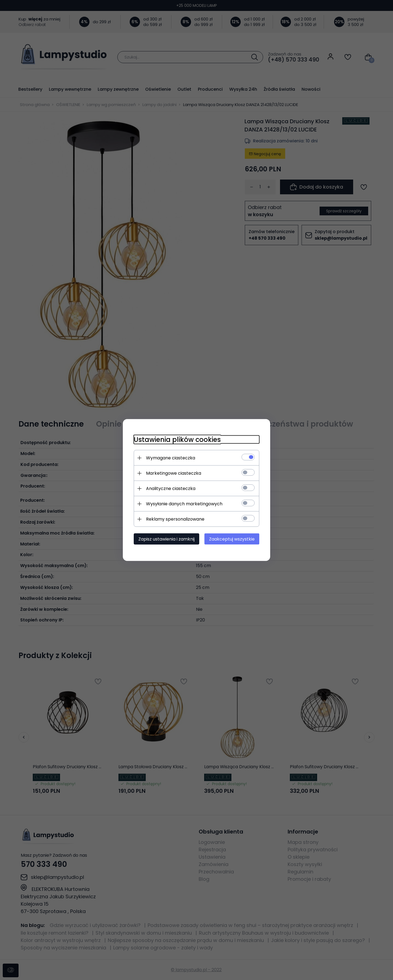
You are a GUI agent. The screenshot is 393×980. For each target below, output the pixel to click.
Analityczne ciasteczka (171, 488)
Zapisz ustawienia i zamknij (166, 539)
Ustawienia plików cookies (177, 440)
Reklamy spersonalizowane (175, 519)
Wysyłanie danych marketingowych (184, 504)
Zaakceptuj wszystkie (232, 539)
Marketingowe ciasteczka (174, 473)
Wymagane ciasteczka (171, 458)
